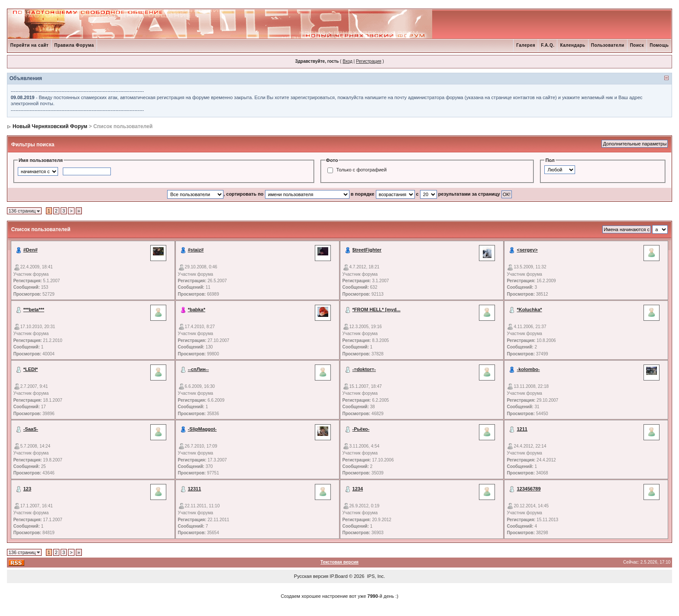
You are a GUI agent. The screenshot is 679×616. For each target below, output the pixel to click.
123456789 (529, 489)
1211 (522, 429)
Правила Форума (74, 45)
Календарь (572, 45)
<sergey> (527, 250)
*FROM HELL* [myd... (377, 310)
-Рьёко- (361, 429)
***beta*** (34, 310)
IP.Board (338, 576)
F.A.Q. (548, 45)
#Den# (31, 250)
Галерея (526, 45)
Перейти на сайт (30, 45)
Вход (348, 61)
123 (27, 489)
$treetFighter (367, 250)
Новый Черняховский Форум (50, 126)
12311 (195, 489)
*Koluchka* (529, 310)
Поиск (637, 45)
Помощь (659, 45)
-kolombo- (528, 369)
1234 (358, 489)
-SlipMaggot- (202, 429)
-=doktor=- (364, 369)
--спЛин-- (199, 369)
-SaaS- (31, 429)
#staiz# (196, 250)
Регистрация (369, 61)
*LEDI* (31, 369)
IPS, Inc (376, 576)
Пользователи (608, 45)
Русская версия (311, 576)
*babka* (197, 310)
